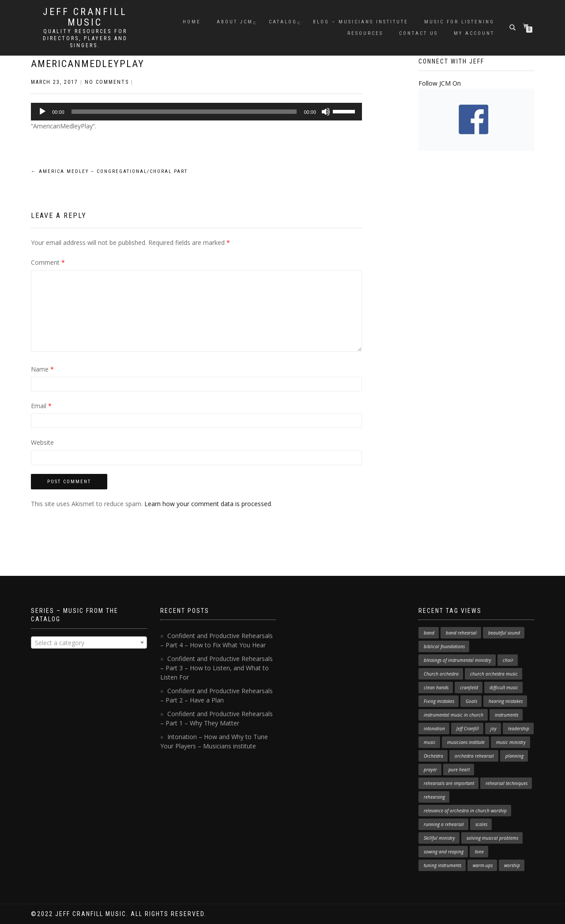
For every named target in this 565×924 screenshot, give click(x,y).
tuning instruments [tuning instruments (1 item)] (443, 865)
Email (41, 406)
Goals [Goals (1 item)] (471, 701)
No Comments (107, 82)
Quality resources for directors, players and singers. (85, 38)
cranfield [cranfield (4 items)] (469, 687)
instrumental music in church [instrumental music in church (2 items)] (454, 715)
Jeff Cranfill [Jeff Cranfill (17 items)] (468, 729)
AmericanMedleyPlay (88, 64)
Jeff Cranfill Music (85, 17)
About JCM (235, 22)
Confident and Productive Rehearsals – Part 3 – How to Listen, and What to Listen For (217, 668)
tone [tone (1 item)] (479, 852)
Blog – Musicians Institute (361, 22)
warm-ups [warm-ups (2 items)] (483, 865)
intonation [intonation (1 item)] (434, 729)
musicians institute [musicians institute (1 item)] (466, 742)
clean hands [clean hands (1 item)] (436, 687)
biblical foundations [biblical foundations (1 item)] (444, 646)
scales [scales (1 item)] (481, 824)
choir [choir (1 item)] (508, 660)
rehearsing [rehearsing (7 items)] (434, 797)
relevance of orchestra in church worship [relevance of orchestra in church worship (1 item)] (465, 811)
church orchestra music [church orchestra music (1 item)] (494, 674)
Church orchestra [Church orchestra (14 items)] (441, 674)
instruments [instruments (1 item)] (507, 715)
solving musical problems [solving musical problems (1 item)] (492, 838)
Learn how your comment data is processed (208, 504)
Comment (48, 262)
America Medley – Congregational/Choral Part (109, 171)
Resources (365, 33)
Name (42, 369)
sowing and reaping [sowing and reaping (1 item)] (444, 852)
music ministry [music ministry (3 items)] (511, 742)
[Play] (42, 112)
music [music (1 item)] (430, 742)
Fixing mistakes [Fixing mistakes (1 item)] (439, 701)
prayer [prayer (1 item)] (430, 770)
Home (192, 22)
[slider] (184, 112)
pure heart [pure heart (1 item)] (459, 770)
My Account (474, 33)
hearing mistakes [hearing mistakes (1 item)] (506, 701)
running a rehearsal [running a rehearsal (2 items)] (444, 824)
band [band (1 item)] (429, 633)
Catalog (283, 22)
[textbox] (89, 643)
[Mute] (326, 112)
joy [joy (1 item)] (493, 729)
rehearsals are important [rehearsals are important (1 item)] (449, 783)
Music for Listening (459, 22)
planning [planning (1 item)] (514, 756)
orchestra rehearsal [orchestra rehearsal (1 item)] (474, 756)
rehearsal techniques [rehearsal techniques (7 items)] (507, 783)
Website (42, 442)
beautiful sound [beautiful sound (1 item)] (504, 633)
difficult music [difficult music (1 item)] (504, 687)
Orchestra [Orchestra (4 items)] (433, 756)
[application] (196, 112)
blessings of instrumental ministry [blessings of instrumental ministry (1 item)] (458, 660)
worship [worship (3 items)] (512, 865)
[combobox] (89, 642)
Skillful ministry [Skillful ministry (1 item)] (439, 838)
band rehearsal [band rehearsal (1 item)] (461, 633)
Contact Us (418, 33)
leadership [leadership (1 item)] (519, 729)
